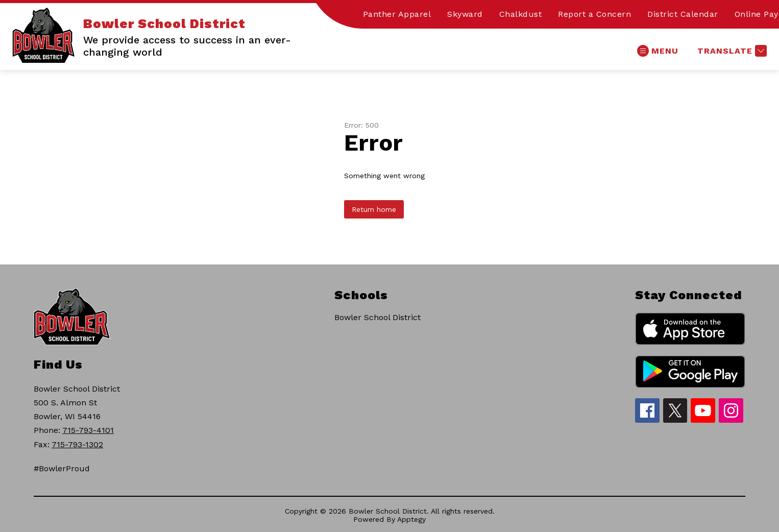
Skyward (465, 14)
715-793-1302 (77, 444)
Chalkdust (521, 14)
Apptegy (411, 519)
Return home (374, 209)
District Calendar (683, 14)
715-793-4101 (88, 430)
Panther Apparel (397, 14)
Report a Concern (594, 14)
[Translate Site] (731, 51)
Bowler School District (378, 317)
